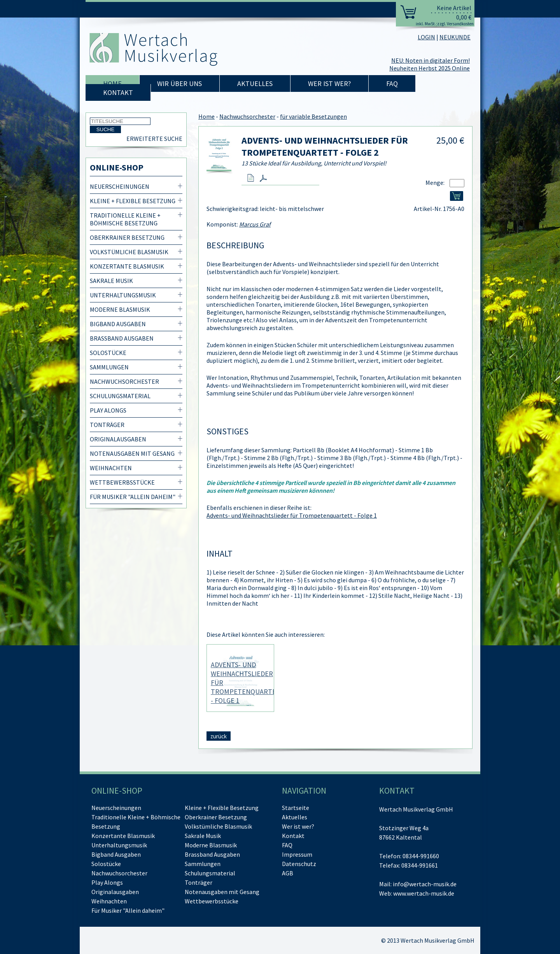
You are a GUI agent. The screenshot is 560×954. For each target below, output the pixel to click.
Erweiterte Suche (154, 139)
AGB (288, 873)
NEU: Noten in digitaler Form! (430, 60)
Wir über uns (179, 83)
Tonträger (107, 425)
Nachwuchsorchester (124, 381)
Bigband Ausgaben (118, 324)
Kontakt (118, 92)
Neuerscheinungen (120, 186)
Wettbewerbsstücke (122, 482)
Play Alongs (108, 410)
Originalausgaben (118, 439)
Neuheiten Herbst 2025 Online (430, 68)
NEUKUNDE (455, 37)
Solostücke (108, 353)
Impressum (297, 854)
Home (112, 83)
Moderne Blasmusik (120, 309)
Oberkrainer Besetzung (127, 237)
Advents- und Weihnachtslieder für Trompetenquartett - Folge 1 (292, 515)
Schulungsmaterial (120, 396)
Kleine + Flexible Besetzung (133, 201)
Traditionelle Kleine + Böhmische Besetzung (125, 219)
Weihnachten (111, 468)
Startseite (296, 808)
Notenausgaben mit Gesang (132, 453)
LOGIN (426, 37)
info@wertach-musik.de (425, 884)
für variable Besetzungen (313, 116)
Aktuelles (255, 83)
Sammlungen (109, 367)
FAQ (392, 83)
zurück (219, 736)
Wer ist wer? (329, 83)
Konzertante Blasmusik (127, 266)
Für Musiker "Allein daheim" (133, 497)
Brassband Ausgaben (122, 338)
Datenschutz (299, 864)
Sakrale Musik (111, 281)
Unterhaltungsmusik (123, 295)
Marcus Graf (255, 224)
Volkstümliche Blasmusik (129, 252)
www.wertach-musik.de (424, 893)
